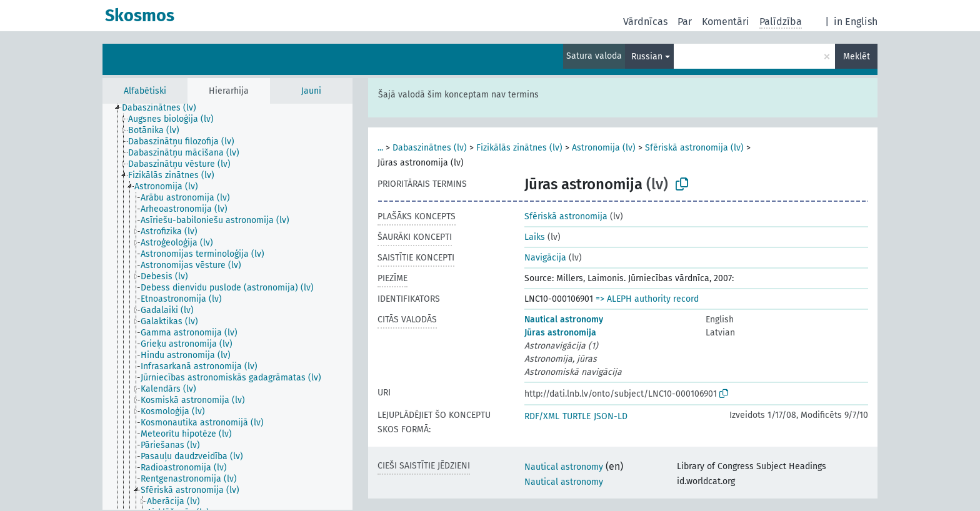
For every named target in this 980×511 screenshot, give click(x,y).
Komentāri (726, 22)
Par (685, 22)
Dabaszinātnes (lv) (430, 148)
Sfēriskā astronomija (566, 216)
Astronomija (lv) (604, 148)
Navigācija (545, 258)
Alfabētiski (145, 91)
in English (856, 22)
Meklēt (857, 57)
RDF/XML (542, 416)
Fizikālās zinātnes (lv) (519, 148)
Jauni (311, 91)
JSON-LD (611, 416)
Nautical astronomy (564, 320)
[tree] (227, 307)
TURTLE (577, 416)
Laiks (535, 237)
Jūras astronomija (560, 333)
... (380, 148)
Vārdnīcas (645, 22)
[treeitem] (164, 108)
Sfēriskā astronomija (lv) (694, 148)
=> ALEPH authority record (647, 299)
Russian (647, 57)
